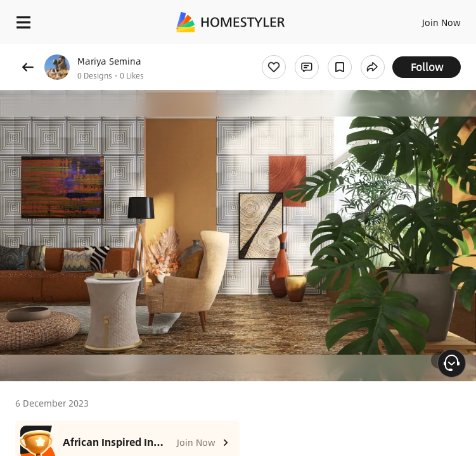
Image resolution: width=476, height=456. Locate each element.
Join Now (441, 22)
